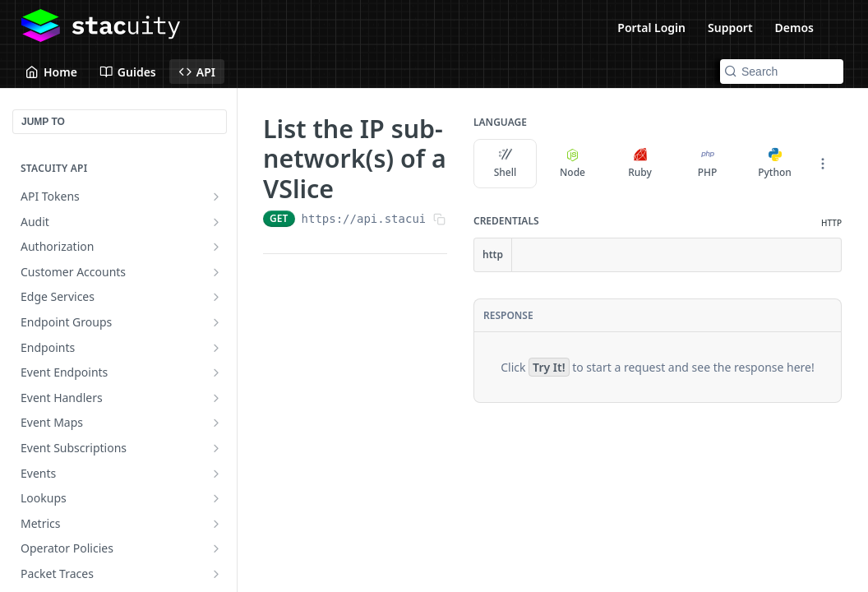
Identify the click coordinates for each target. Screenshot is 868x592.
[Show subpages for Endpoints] (216, 348)
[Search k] (782, 72)
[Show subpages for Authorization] (216, 247)
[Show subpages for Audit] (216, 222)
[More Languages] (823, 164)
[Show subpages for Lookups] (216, 498)
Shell (506, 164)
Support (730, 28)
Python (775, 164)
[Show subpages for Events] (216, 474)
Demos (794, 28)
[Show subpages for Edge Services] (216, 297)
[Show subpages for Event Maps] (216, 423)
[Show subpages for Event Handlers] (216, 398)
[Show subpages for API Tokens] (216, 197)
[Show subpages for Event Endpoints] (216, 372)
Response (508, 315)
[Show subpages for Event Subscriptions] (216, 448)
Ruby (640, 164)
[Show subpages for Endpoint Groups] (216, 322)
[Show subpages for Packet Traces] (216, 574)
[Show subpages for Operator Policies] (216, 548)
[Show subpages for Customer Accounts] (216, 272)
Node (573, 164)
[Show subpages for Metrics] (216, 524)
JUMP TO (43, 122)
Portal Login (651, 28)
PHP (708, 164)
